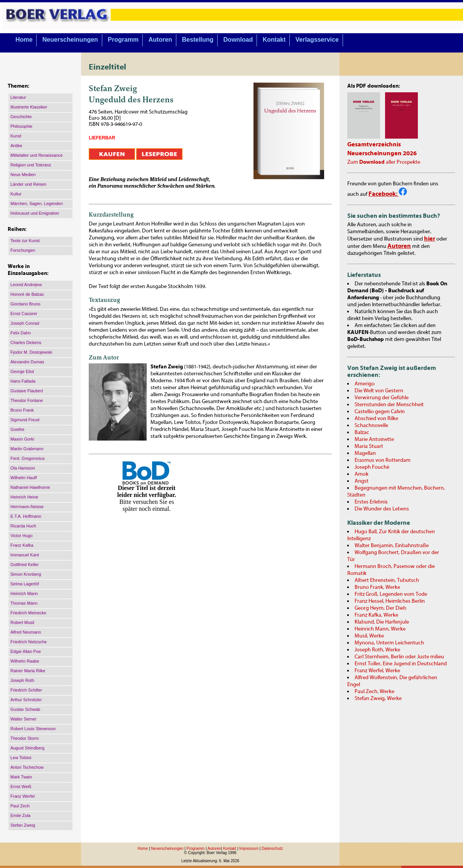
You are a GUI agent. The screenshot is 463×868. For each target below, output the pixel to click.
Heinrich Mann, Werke (380, 629)
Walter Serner (23, 719)
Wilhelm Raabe (25, 661)
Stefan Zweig (23, 825)
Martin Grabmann (27, 449)
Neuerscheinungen (70, 40)
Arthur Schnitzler (26, 700)
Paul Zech (20, 806)
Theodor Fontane (27, 400)
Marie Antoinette (374, 439)
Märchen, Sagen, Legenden (37, 203)
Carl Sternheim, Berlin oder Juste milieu (399, 657)
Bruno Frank (22, 410)
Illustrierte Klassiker (29, 107)
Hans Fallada (23, 381)
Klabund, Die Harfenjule (382, 622)
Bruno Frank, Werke (377, 587)
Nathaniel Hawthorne (30, 487)
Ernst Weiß (21, 787)
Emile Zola (20, 815)
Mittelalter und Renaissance (37, 155)
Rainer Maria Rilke (28, 671)
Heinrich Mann (24, 593)
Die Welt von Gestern (379, 391)
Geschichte (21, 117)
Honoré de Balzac (27, 294)
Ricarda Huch (23, 526)
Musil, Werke (369, 636)
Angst (362, 481)
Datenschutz (272, 849)
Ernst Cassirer (24, 314)
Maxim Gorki (22, 439)
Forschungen (23, 250)
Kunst (16, 136)
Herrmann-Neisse (27, 507)
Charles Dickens (26, 342)
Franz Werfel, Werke (377, 671)
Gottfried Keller (25, 565)
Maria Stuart (369, 446)
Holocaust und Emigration (35, 213)
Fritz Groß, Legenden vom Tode (391, 594)
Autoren (160, 40)
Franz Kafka (22, 545)
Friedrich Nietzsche (29, 642)
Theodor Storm (25, 738)
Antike (16, 146)
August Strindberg (27, 748)
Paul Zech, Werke (374, 692)
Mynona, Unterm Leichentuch (389, 643)
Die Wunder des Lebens (382, 509)
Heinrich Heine (24, 497)
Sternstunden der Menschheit (389, 405)
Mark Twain (21, 777)
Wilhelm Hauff (24, 478)
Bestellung (198, 40)
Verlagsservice (317, 40)
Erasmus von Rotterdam (383, 460)
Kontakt (274, 40)
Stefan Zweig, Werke (378, 698)
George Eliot (22, 371)
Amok (362, 474)
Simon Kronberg (26, 574)
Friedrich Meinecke (28, 613)
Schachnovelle (371, 426)
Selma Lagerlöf (25, 584)
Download (238, 40)
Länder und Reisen (28, 184)
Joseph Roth (22, 680)
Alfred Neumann (26, 632)
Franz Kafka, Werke (376, 615)
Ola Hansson (23, 468)
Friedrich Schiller (26, 690)
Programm (123, 40)
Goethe (17, 429)
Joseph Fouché (372, 467)
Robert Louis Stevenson (33, 729)
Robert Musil (22, 622)
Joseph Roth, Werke (377, 650)
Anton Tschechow (27, 767)
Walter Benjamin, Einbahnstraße (392, 546)
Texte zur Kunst (25, 241)
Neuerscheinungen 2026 (382, 153)
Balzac (362, 432)
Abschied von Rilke (376, 419)
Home (24, 40)
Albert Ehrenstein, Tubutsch (387, 580)
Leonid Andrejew (26, 285)
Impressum (249, 849)
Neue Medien (23, 175)
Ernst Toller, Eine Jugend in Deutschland (401, 664)
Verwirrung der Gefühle (382, 398)
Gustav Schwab (25, 709)
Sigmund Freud (25, 420)
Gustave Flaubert (27, 391)
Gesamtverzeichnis (374, 144)
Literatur (18, 97)
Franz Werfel (23, 796)
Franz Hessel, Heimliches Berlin (390, 601)
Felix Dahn (21, 333)
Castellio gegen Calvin (380, 412)
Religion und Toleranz (31, 165)
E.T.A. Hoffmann (26, 516)
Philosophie (21, 126)
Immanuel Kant (25, 555)
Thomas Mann (24, 603)
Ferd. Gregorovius (28, 458)
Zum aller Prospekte (384, 162)
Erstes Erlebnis (371, 502)
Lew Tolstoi (21, 758)
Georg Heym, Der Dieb (380, 608)
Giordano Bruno (25, 304)
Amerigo (365, 384)
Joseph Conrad (25, 323)
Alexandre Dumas (27, 362)
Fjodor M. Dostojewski (31, 352)
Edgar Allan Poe (26, 651)
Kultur (16, 194)
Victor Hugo (21, 536)
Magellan (365, 453)
